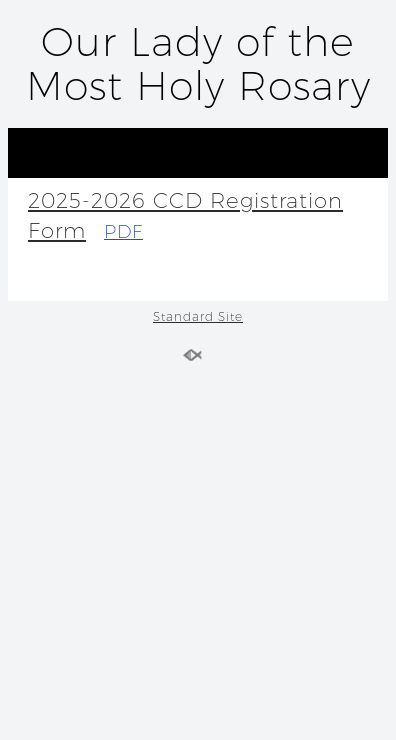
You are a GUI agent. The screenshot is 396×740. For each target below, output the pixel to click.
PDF (123, 232)
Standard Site (198, 316)
